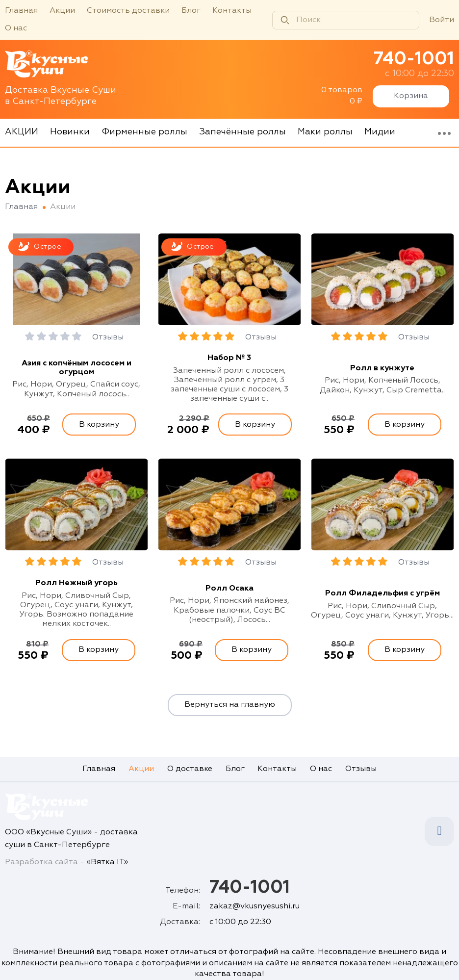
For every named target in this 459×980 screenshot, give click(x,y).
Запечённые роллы (242, 132)
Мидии (380, 132)
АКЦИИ (22, 132)
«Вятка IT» (107, 862)
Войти (442, 20)
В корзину (99, 425)
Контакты (232, 11)
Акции (62, 11)
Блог (191, 11)
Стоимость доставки (128, 11)
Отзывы (108, 337)
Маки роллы (325, 132)
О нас (16, 28)
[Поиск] (346, 20)
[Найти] (285, 20)
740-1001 (414, 59)
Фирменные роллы (144, 132)
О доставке (190, 769)
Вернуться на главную (230, 705)
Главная (21, 11)
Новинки (70, 132)
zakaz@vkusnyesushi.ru (255, 906)
